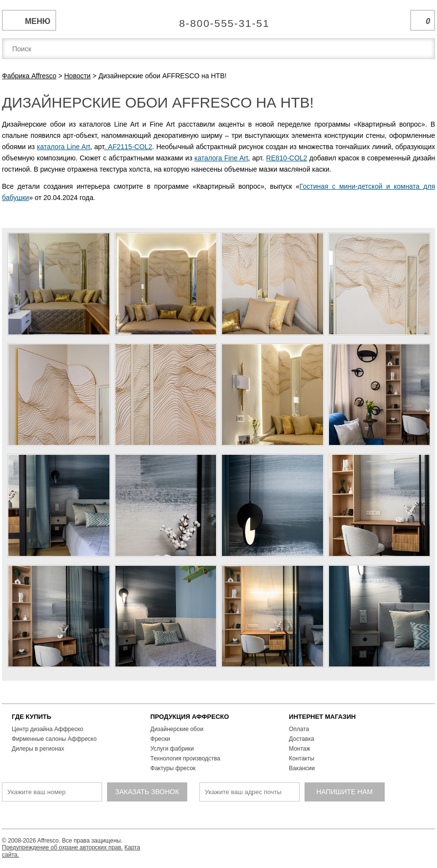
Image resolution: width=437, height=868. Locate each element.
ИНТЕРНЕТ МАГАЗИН (322, 717)
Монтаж (300, 749)
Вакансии (302, 768)
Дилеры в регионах (38, 749)
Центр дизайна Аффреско (47, 729)
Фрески (160, 739)
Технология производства (186, 758)
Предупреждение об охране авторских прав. (62, 847)
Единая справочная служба (219, 20)
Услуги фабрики (172, 749)
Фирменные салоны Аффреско (54, 739)
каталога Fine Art (221, 158)
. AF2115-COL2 (128, 147)
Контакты (302, 758)
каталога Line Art (64, 147)
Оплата (299, 729)
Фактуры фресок (173, 768)
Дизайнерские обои (177, 729)
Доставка (302, 739)
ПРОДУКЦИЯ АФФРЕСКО (190, 717)
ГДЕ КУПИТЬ (32, 717)
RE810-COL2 (286, 158)
